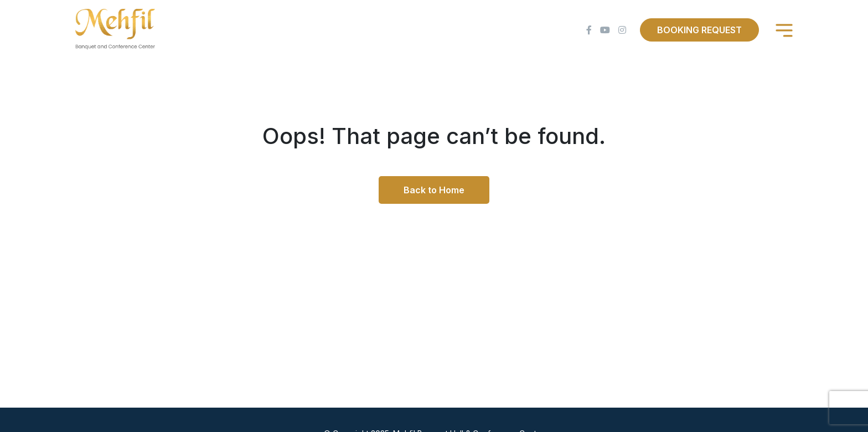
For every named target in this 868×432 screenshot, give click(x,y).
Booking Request (699, 30)
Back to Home (434, 190)
